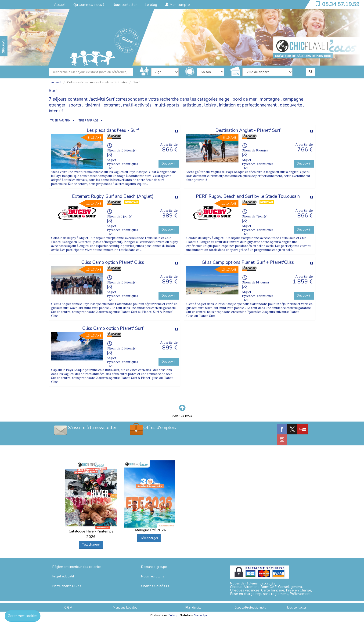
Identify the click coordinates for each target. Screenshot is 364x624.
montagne (270, 99)
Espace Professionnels (250, 608)
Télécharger (91, 545)
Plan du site (193, 608)
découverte (291, 105)
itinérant (92, 105)
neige (224, 99)
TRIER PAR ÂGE (88, 121)
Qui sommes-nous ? (89, 5)
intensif (56, 111)
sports (75, 105)
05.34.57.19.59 (341, 4)
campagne (293, 99)
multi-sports (167, 105)
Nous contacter (125, 5)
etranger (57, 105)
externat (112, 105)
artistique (192, 105)
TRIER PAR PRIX (60, 121)
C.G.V (68, 608)
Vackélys (201, 615)
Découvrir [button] (169, 163)
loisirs (210, 105)
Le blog (151, 5)
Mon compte (177, 5)
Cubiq (172, 615)
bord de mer (245, 99)
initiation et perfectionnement (248, 105)
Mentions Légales (125, 608)
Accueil (60, 5)
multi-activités (137, 105)
